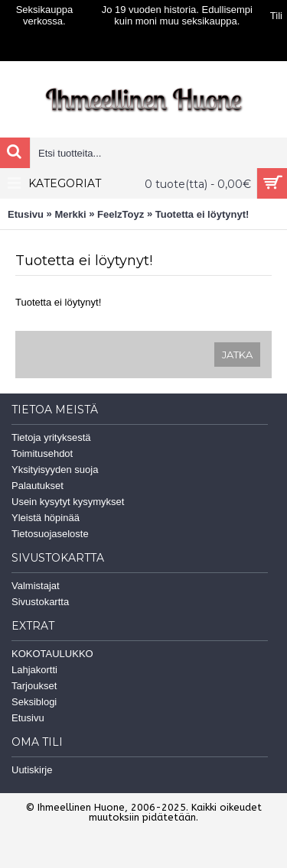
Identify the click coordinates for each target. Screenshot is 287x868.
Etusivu (26, 214)
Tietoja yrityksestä (51, 437)
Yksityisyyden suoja (55, 470)
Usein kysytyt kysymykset (68, 502)
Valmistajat (36, 586)
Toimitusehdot (42, 453)
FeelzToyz (121, 214)
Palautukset (38, 486)
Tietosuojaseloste (50, 534)
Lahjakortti (34, 670)
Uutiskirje (32, 770)
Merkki (70, 214)
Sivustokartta (40, 602)
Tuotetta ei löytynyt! (202, 214)
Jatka (237, 355)
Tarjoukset (34, 686)
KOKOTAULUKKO (52, 654)
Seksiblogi (34, 702)
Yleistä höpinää (46, 518)
